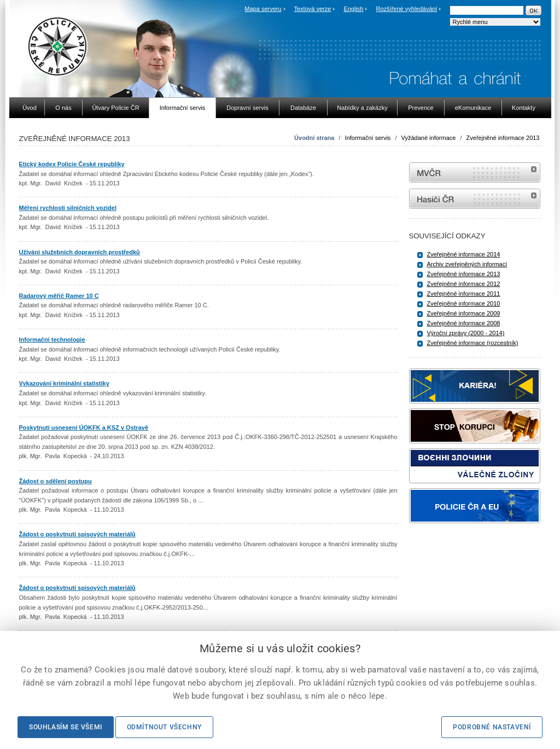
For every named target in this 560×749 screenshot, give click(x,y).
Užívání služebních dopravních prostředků (80, 252)
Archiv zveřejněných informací (467, 264)
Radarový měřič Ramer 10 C (59, 296)
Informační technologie (52, 340)
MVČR (475, 172)
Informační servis (368, 138)
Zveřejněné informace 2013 (503, 138)
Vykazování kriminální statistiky (64, 383)
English (353, 9)
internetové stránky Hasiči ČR (475, 199)
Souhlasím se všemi (66, 727)
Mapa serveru (263, 9)
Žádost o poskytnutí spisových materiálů (77, 534)
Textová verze (312, 9)
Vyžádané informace (429, 138)
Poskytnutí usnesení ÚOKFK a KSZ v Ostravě (84, 428)
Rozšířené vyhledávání (407, 9)
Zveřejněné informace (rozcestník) (473, 343)
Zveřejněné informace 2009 (464, 313)
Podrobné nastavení (492, 727)
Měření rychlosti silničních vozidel (68, 208)
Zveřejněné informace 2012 (464, 284)
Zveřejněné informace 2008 (464, 323)
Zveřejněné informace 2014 (464, 254)
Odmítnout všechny (164, 727)
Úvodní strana (314, 138)
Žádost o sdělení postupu (56, 481)
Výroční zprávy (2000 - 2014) (466, 333)
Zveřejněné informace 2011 (464, 294)
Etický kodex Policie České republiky (72, 164)
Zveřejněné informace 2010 (464, 303)
